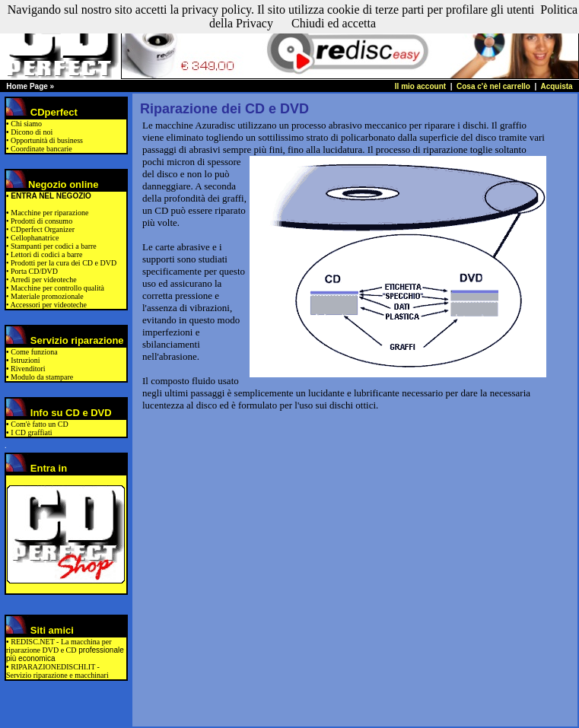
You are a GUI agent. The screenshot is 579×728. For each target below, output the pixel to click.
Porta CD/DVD (33, 271)
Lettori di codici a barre (46, 254)
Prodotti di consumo (41, 221)
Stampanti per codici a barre (53, 246)
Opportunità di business (47, 140)
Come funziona (34, 352)
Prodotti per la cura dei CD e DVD (63, 263)
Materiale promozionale (46, 296)
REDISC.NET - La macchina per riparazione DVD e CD (59, 646)
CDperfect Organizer (43, 229)
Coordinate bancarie (41, 149)
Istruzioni (25, 360)
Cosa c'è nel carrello (495, 86)
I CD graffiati (31, 432)
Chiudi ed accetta (334, 23)
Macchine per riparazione (49, 213)
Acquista (556, 86)
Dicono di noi (32, 132)
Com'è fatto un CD (39, 424)
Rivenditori (28, 369)
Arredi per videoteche (43, 280)
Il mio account (420, 86)
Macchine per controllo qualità (57, 288)
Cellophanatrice (34, 238)
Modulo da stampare (42, 377)
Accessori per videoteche (48, 305)
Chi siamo (26, 124)
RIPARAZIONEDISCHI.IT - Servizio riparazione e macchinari (57, 671)
